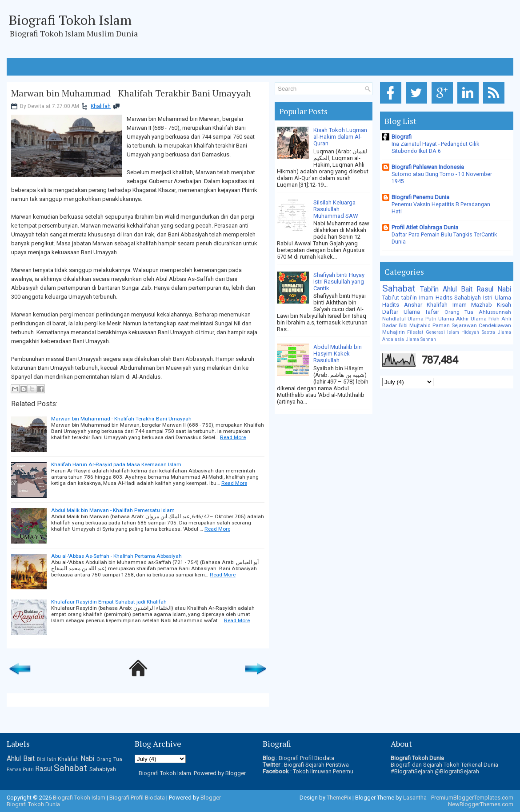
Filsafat (415, 332)
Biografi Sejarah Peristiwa (316, 765)
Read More (233, 437)
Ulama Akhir (454, 319)
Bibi (403, 325)
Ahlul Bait (458, 289)
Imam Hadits (436, 298)
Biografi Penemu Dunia (420, 197)
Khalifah (101, 106)
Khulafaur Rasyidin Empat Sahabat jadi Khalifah (109, 602)
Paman (441, 325)
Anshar (413, 305)
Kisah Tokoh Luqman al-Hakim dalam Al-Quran (340, 137)
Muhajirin (394, 332)
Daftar (390, 312)
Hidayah (470, 332)
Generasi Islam (442, 332)
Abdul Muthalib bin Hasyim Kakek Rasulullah (338, 354)
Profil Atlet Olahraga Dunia (425, 227)
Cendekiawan (495, 325)
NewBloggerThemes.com (481, 804)
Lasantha (415, 798)
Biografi (402, 137)
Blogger (235, 773)
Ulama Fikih (485, 319)
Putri (431, 319)
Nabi (504, 289)
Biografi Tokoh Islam (70, 20)
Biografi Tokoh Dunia (33, 804)
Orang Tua (459, 312)
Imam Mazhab (472, 305)
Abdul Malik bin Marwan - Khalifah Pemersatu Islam (113, 510)
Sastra (488, 332)
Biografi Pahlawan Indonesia (428, 167)
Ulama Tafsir (422, 312)
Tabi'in (429, 289)
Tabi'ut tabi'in (400, 298)
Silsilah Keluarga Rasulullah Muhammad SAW (336, 209)
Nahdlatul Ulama (403, 319)
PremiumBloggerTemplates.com (472, 798)
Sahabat (399, 288)
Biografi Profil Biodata (306, 758)
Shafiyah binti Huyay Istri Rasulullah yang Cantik (339, 282)
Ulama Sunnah (421, 339)
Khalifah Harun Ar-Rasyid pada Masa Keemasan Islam (116, 464)
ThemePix (339, 798)
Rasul (485, 289)
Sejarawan (464, 325)
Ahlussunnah (495, 312)
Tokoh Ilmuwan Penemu (323, 771)
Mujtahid (420, 325)
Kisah (504, 305)
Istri (488, 298)
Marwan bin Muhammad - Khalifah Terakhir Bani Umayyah (131, 93)
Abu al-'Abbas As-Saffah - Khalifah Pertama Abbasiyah (116, 556)
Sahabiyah (468, 298)
